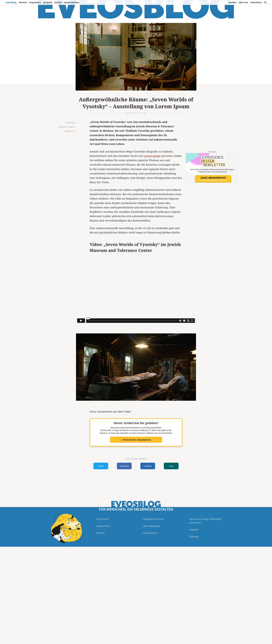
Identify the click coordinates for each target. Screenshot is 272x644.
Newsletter (256, 2)
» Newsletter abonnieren (136, 440)
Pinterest (194, 537)
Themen (23, 2)
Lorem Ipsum (152, 156)
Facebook (124, 466)
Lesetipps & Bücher (153, 519)
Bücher (58, 2)
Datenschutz (103, 526)
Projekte (48, 2)
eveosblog (11, 2)
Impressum (103, 519)
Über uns (243, 2)
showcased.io (150, 533)
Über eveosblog (151, 526)
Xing (171, 466)
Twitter (101, 466)
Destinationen (72, 2)
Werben (232, 2)
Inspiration (35, 2)
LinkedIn (148, 466)
